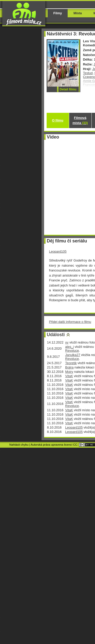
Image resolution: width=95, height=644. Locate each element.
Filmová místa (80, 120)
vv (67, 342)
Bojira (69, 367)
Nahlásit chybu (19, 445)
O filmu (58, 120)
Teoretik (71, 363)
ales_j (69, 347)
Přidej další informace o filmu (70, 322)
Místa (78, 13)
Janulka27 (73, 355)
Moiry (69, 372)
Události (56, 335)
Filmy (58, 13)
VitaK (69, 376)
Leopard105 (58, 251)
